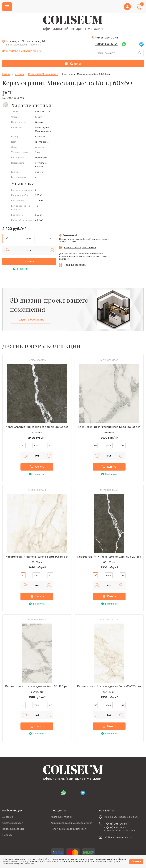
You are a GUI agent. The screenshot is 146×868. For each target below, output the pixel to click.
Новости (7, 835)
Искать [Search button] (140, 53)
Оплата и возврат (13, 823)
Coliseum (19, 74)
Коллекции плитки (61, 817)
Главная (6, 74)
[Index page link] (73, 23)
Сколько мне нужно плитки (80, 248)
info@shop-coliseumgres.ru (24, 51)
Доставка (8, 817)
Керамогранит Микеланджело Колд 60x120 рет (37, 687)
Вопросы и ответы (13, 829)
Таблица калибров (75, 265)
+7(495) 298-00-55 (107, 38)
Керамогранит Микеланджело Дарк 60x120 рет (109, 557)
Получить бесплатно (31, 320)
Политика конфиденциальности (69, 829)
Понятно (136, 862)
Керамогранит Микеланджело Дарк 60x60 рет (37, 427)
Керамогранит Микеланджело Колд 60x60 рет (109, 427)
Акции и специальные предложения (71, 823)
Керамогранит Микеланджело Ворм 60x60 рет (37, 557)
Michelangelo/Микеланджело (43, 74)
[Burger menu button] (7, 7)
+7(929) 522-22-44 (106, 44)
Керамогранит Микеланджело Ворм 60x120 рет (109, 687)
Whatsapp (124, 44)
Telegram (141, 44)
